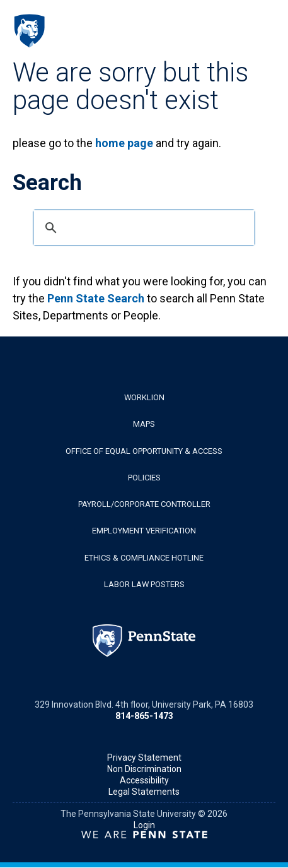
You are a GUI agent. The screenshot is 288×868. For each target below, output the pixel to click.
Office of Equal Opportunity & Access (144, 451)
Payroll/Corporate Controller (144, 504)
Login (144, 825)
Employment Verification (144, 531)
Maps (144, 424)
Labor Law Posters (144, 584)
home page (124, 143)
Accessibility (144, 780)
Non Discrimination (144, 769)
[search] (142, 228)
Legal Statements (144, 792)
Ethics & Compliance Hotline (144, 558)
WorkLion (144, 397)
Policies (144, 478)
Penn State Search (96, 298)
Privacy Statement (144, 758)
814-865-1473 (144, 716)
